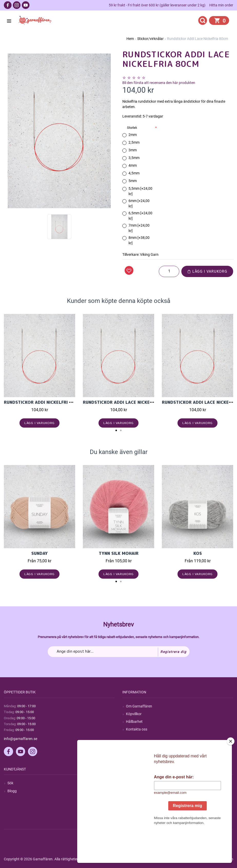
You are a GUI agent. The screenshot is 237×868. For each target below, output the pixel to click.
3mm (133, 150)
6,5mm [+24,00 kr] (140, 216)
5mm (133, 181)
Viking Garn (149, 255)
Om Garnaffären (139, 706)
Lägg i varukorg (207, 271)
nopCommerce (130, 859)
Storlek (132, 128)
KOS (198, 553)
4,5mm (134, 173)
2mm (133, 135)
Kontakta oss (137, 729)
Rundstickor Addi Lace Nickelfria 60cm (129, 402)
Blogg (12, 791)
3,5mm (134, 158)
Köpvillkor (134, 714)
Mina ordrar (135, 791)
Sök (10, 783)
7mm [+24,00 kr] (139, 228)
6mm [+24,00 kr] (139, 203)
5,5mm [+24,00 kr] (140, 191)
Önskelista (134, 814)
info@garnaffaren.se (21, 739)
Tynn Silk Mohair (119, 553)
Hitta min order (221, 5)
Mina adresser (137, 799)
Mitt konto (134, 783)
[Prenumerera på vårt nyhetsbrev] (119, 652)
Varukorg (133, 806)
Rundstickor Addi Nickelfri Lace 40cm (48, 402)
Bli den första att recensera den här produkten (159, 83)
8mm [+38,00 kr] (139, 240)
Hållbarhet (134, 722)
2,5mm (134, 142)
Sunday (39, 553)
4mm (133, 165)
